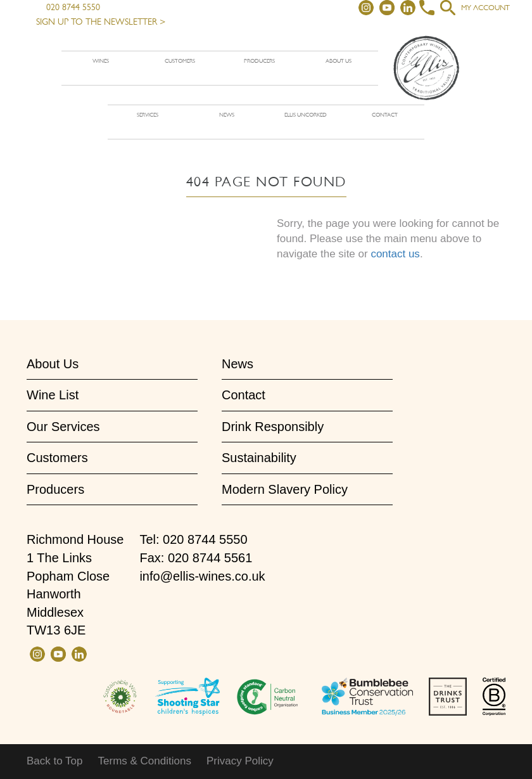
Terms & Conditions (145, 761)
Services (148, 115)
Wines (101, 61)
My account (485, 8)
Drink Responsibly (273, 427)
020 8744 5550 (68, 7)
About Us (53, 364)
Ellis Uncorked (306, 115)
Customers (180, 61)
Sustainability (259, 458)
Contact (385, 115)
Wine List (53, 395)
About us (339, 61)
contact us (395, 254)
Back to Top (55, 761)
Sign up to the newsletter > (101, 22)
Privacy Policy (240, 761)
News (227, 115)
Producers (259, 61)
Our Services (63, 427)
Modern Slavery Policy (285, 489)
